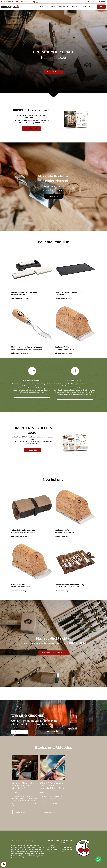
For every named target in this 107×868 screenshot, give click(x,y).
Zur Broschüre (33, 450)
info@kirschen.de (23, 2)
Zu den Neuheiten (53, 72)
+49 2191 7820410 (8, 2)
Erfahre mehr (20, 732)
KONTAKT (92, 2)
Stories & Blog (85, 7)
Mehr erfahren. (54, 196)
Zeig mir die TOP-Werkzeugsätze (54, 653)
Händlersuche (64, 7)
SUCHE (102, 2)
